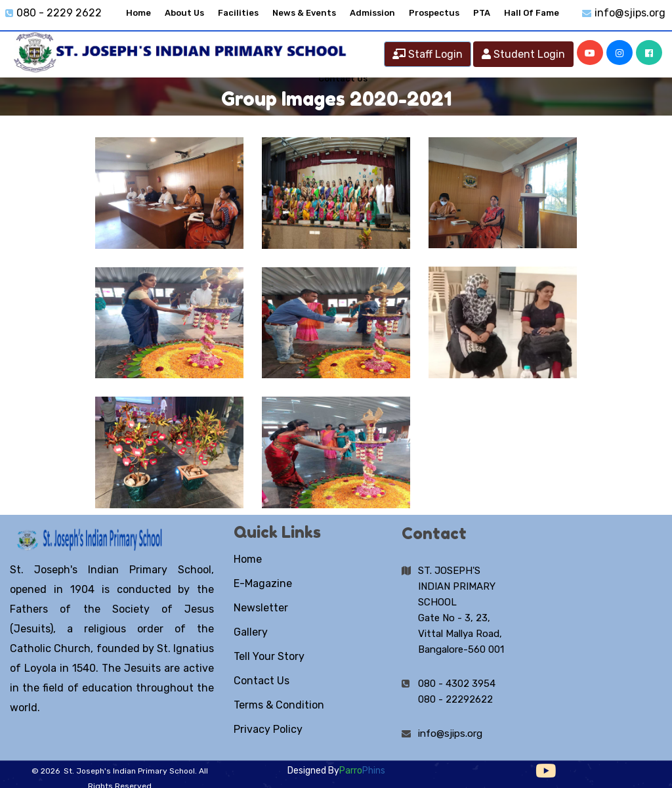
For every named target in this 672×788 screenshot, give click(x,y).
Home (138, 13)
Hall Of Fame (532, 13)
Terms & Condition (279, 705)
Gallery (251, 632)
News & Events (304, 13)
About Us (184, 13)
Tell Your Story (269, 656)
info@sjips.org (630, 13)
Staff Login (428, 54)
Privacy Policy (268, 729)
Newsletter (261, 608)
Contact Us (262, 681)
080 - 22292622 (455, 699)
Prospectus (434, 13)
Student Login (523, 54)
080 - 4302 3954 (457, 684)
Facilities (238, 13)
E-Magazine (263, 583)
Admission (372, 13)
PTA (482, 13)
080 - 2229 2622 (59, 13)
